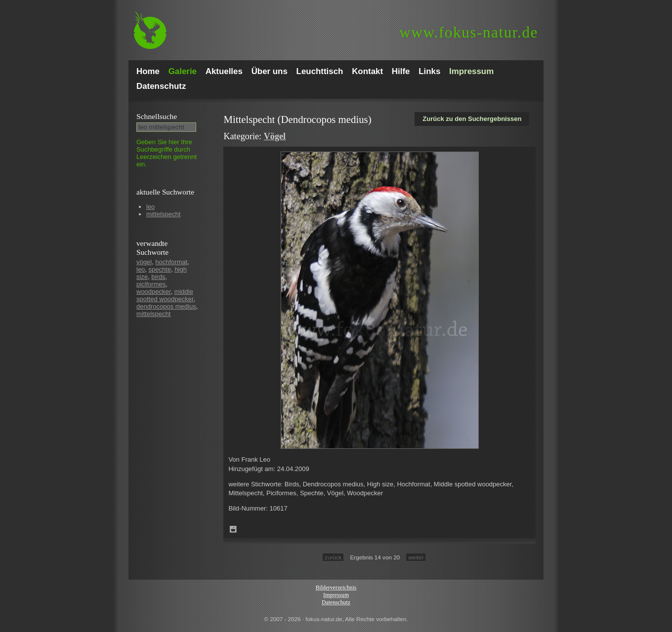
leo (150, 207)
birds (158, 277)
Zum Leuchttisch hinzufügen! (233, 529)
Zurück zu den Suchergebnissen (472, 119)
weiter (416, 557)
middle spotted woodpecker (165, 295)
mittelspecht (163, 214)
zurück (333, 557)
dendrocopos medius (166, 306)
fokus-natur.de (469, 32)
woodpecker (153, 292)
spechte (160, 269)
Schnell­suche (157, 116)
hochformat (171, 262)
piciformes (151, 284)
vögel (144, 262)
